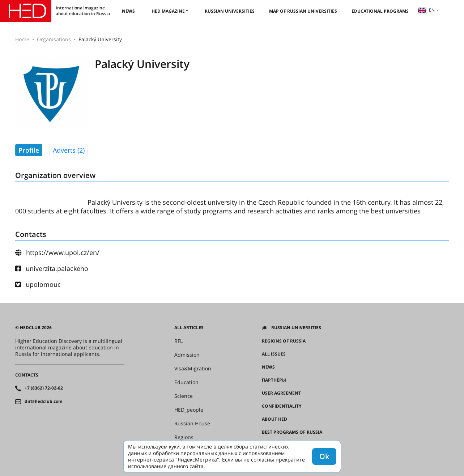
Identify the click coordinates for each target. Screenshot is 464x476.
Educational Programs (380, 11)
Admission (187, 355)
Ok (324, 456)
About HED (274, 419)
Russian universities (230, 11)
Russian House (192, 424)
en (426, 10)
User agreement (281, 393)
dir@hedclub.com (44, 401)
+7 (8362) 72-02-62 (44, 388)
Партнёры (274, 380)
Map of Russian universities (303, 11)
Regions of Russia (284, 341)
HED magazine (168, 11)
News (128, 11)
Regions (184, 437)
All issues (274, 354)
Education (186, 382)
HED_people (189, 410)
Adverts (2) (69, 150)
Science (184, 396)
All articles (189, 328)
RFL (178, 341)
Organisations (54, 39)
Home (22, 39)
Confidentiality (282, 406)
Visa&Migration (193, 369)
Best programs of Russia (292, 432)
